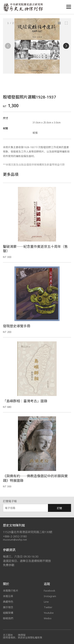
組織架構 (8, 613)
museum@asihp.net (15, 540)
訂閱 (59, 508)
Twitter (48, 607)
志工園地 (8, 635)
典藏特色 (8, 602)
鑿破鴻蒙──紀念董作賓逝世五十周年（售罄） (35, 249)
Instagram (50, 596)
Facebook (50, 591)
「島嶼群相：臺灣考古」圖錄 (25, 401)
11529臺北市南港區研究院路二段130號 (28, 532)
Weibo (48, 618)
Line (46, 602)
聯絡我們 (8, 618)
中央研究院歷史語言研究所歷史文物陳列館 (23, 7)
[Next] (66, 46)
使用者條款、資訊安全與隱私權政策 (23, 638)
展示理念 (8, 607)
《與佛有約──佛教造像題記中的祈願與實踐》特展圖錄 (35, 478)
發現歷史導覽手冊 (17, 326)
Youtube (49, 613)
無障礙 (22, 635)
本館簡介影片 (11, 591)
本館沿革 (8, 596)
